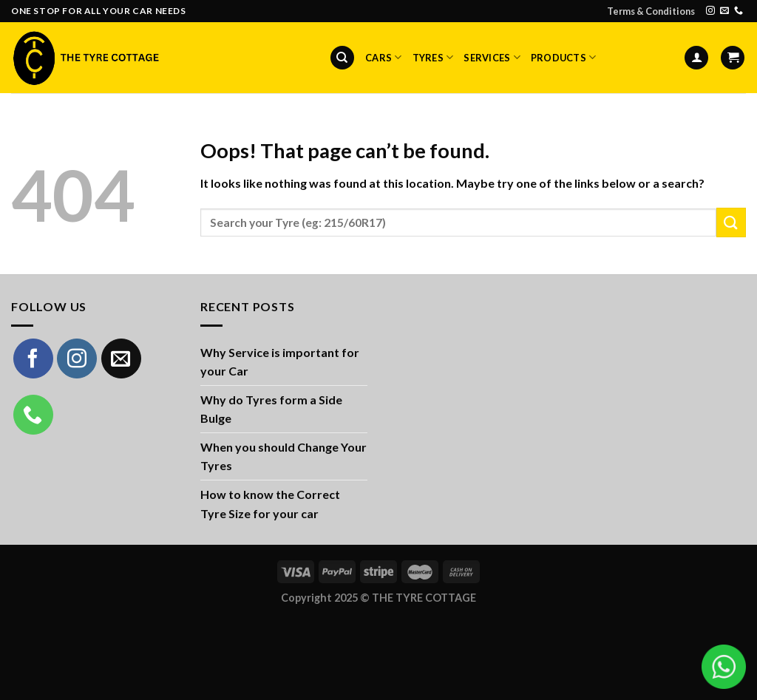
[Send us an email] (724, 11)
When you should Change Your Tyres (284, 456)
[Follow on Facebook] (33, 359)
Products (564, 57)
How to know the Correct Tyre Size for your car (270, 504)
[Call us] (739, 11)
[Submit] (731, 222)
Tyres (433, 57)
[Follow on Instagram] (710, 11)
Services (492, 57)
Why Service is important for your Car (280, 362)
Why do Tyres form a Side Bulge (271, 409)
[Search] (342, 58)
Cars (383, 57)
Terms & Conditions (651, 11)
